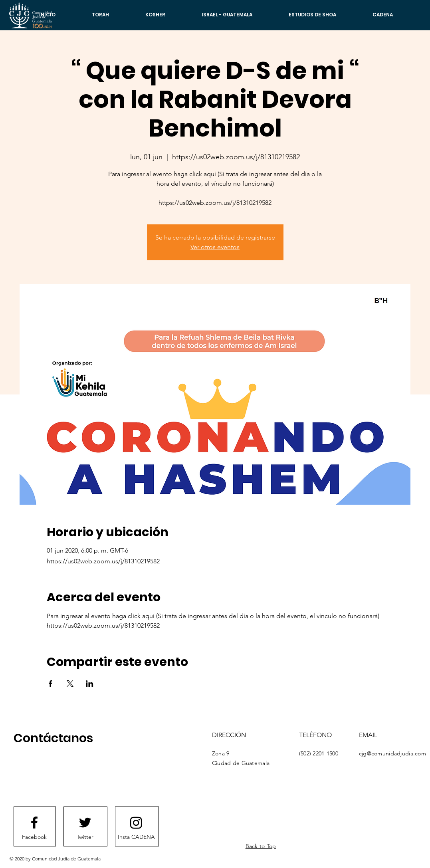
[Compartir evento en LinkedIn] (90, 684)
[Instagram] (136, 822)
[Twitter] (85, 837)
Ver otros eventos (215, 247)
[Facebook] (34, 837)
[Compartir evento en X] (70, 684)
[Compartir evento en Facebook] (51, 684)
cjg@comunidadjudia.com (392, 753)
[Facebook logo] (34, 822)
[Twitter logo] (85, 822)
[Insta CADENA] (136, 837)
